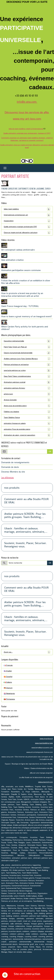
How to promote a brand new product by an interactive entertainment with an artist (22, 295)
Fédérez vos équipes (27, 412)
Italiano (8, 682)
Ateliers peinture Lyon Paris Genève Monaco (27, 359)
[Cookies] (5, 975)
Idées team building (27, 209)
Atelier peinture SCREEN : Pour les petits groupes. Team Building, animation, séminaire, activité (25, 516)
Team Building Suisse (27, 418)
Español (8, 677)
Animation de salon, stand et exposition (27, 435)
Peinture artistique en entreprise (27, 365)
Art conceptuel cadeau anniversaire (18, 250)
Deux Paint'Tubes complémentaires (27, 376)
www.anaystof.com (45, 782)
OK (50, 451)
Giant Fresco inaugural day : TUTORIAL (20, 306)
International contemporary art (27, 215)
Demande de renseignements (15, 462)
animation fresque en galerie (27, 423)
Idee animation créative (12, 260)
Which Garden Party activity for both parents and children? (25, 328)
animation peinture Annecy (27, 388)
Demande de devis (10, 467)
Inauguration (27, 221)
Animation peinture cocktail (27, 382)
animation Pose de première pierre (27, 429)
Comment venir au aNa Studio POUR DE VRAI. (26, 501)
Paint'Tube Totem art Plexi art (27, 347)
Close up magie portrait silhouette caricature (27, 233)
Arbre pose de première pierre (27, 406)
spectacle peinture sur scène (27, 370)
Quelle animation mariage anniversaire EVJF (27, 227)
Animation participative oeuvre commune (21, 270)
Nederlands (9, 693)
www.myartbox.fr (46, 739)
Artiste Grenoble (27, 400)
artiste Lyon (27, 394)
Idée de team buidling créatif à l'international (26, 129)
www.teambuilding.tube (44, 743)
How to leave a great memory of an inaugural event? (27, 316)
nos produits (12, 488)
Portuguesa (9, 699)
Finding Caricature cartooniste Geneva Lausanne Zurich (26, 189)
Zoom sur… (27, 652)
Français (8, 665)
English (8, 671)
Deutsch (8, 688)
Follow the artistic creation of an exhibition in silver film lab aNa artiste (26, 282)
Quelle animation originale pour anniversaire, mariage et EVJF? (27, 133)
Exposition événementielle (27, 341)
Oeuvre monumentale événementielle (27, 353)
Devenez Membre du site (13, 472)
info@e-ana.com (27, 102)
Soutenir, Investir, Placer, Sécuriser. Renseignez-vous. (25, 545)
